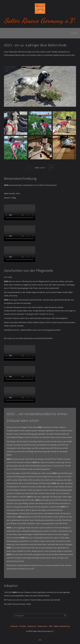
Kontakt (23, 626)
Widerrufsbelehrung (62, 626)
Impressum (32, 626)
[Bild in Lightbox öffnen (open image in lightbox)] (40, 86)
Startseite (14, 626)
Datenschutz (42, 626)
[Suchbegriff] (40, 616)
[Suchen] (65, 616)
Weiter (51, 167)
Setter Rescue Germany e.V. (40, 20)
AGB (51, 626)
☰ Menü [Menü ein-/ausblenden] (74, 33)
